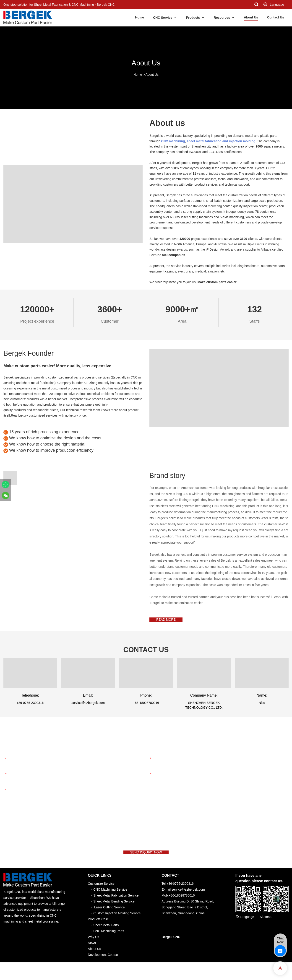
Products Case (98, 927)
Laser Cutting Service (109, 915)
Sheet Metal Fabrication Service (116, 904)
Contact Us (276, 17)
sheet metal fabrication (204, 141)
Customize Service (101, 892)
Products (193, 18)
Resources (222, 18)
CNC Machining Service (110, 898)
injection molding (242, 141)
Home (139, 17)
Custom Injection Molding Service (117, 921)
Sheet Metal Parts (106, 933)
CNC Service (163, 18)
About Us (251, 17)
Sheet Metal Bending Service (114, 910)
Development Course (103, 963)
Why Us (93, 945)
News (92, 951)
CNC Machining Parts (109, 939)
